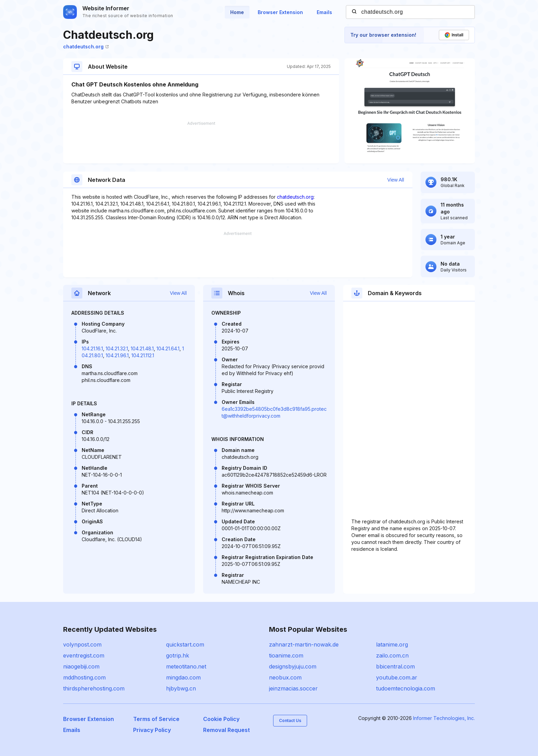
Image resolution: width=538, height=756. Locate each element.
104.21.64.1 (168, 348)
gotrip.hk (178, 655)
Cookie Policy (221, 719)
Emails (324, 12)
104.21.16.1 (92, 348)
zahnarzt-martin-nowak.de (304, 644)
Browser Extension (280, 12)
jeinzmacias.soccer (293, 688)
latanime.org (392, 644)
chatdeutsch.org (86, 46)
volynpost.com (82, 644)
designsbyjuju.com (293, 666)
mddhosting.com (84, 677)
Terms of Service (156, 719)
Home (237, 12)
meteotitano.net (186, 666)
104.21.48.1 (142, 348)
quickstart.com (185, 644)
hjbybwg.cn (181, 688)
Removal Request (226, 730)
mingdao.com (183, 677)
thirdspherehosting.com (94, 688)
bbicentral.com (395, 666)
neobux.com (285, 677)
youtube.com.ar (397, 677)
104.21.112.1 (143, 355)
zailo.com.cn (392, 655)
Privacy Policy (152, 730)
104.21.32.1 (117, 348)
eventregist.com (84, 655)
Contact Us (290, 720)
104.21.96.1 (117, 355)
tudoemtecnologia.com (406, 688)
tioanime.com (286, 655)
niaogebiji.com (81, 666)
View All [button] (396, 180)
